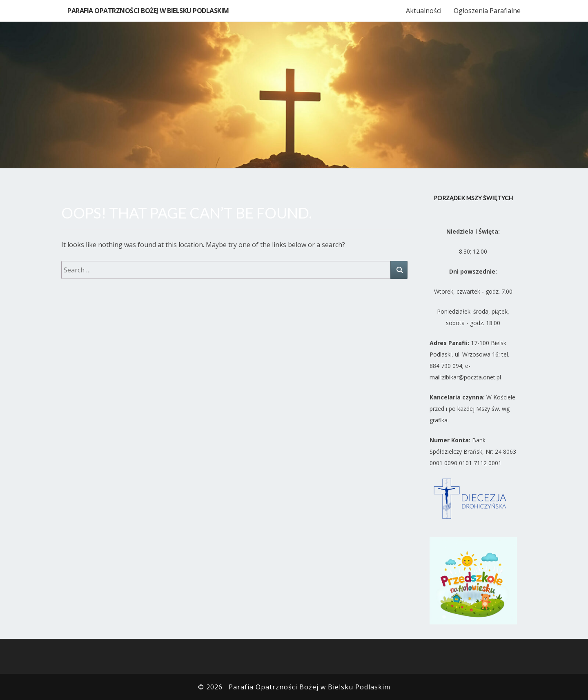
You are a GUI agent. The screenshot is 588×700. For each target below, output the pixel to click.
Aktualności (424, 11)
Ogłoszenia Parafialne (487, 11)
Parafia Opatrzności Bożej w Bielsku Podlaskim (148, 11)
